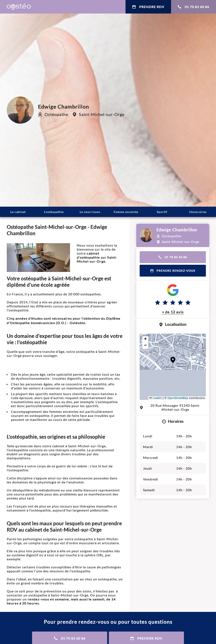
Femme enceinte (126, 212)
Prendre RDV (148, 7)
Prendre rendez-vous (173, 271)
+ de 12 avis (173, 312)
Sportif (162, 212)
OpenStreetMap (178, 398)
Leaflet (156, 398)
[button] (173, 360)
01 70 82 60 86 (194, 7)
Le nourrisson (90, 212)
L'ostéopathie (54, 212)
